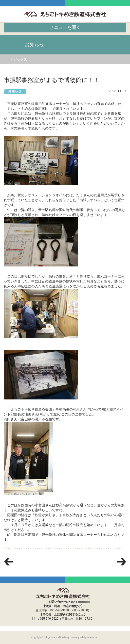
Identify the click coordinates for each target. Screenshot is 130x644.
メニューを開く (65, 27)
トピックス (19, 59)
